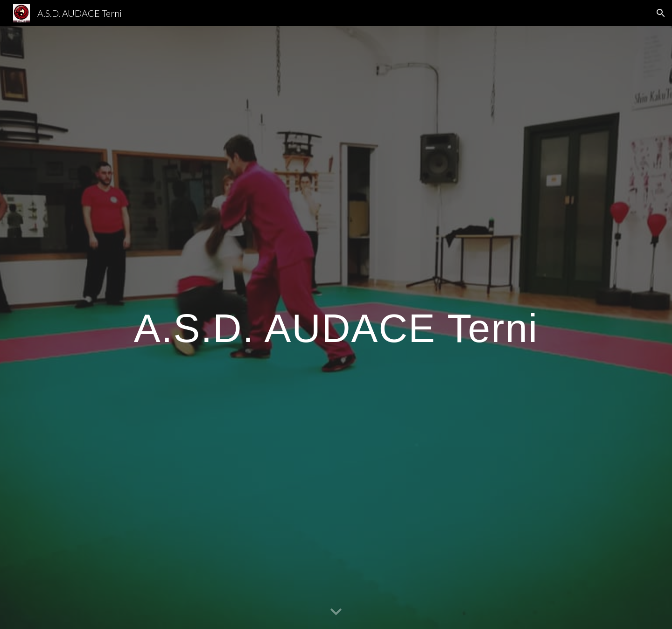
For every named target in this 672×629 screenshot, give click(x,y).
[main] (336, 328)
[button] (661, 13)
